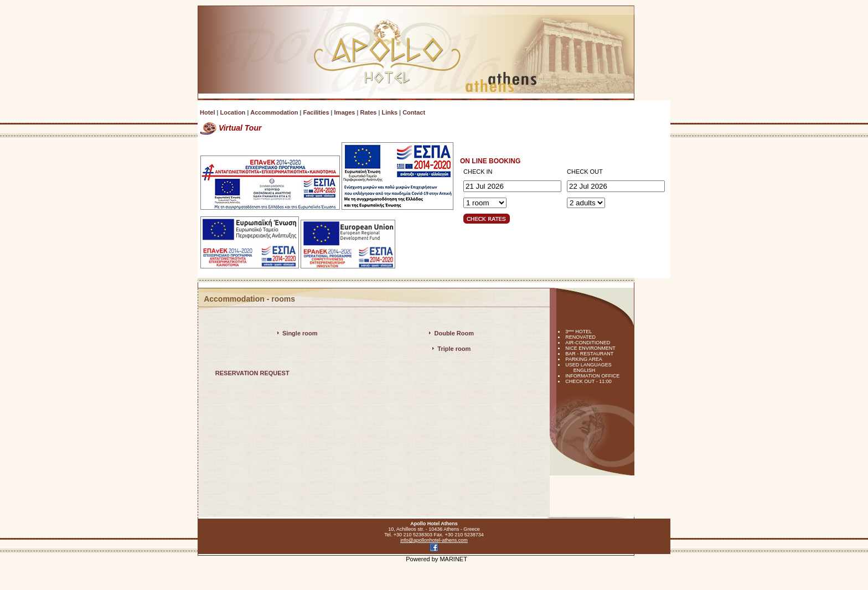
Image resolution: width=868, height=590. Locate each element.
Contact (414, 112)
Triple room (454, 349)
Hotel (208, 112)
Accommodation (274, 112)
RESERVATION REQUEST (252, 373)
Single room (300, 333)
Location (232, 112)
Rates (368, 112)
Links (389, 112)
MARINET (453, 559)
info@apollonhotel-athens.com (434, 540)
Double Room (454, 333)
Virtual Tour (231, 128)
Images (345, 112)
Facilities (316, 112)
